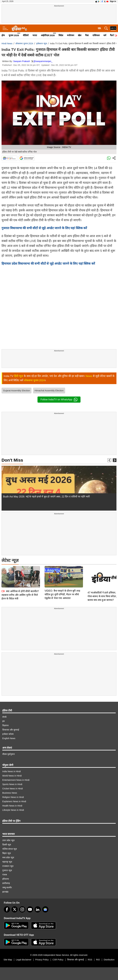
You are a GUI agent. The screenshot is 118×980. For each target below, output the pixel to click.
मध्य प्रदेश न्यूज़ (8, 857)
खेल (80, 35)
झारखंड (5, 892)
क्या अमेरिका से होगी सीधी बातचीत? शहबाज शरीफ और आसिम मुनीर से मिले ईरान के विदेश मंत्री (20, 573)
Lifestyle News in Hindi (13, 810)
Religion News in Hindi (13, 797)
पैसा (87, 35)
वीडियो (26, 35)
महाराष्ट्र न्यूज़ (7, 862)
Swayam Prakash (22, 61)
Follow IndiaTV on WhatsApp (59, 400)
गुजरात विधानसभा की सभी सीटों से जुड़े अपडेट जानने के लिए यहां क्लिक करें (44, 228)
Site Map (8, 960)
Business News (10, 793)
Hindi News (7, 43)
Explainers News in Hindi (14, 801)
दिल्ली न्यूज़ (7, 845)
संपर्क (4, 717)
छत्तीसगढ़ (6, 883)
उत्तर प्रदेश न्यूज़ (8, 840)
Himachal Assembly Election (49, 390)
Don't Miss (12, 460)
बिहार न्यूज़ (7, 853)
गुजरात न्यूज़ (7, 870)
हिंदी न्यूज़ (19, 376)
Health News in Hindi (12, 806)
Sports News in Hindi (12, 784)
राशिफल (96, 35)
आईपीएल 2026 (48, 35)
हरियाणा (6, 879)
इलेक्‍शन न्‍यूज (42, 43)
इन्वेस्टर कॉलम (8, 734)
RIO (98, 960)
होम (3, 35)
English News (9, 738)
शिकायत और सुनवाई (11, 730)
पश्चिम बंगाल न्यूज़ (10, 849)
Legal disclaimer (24, 960)
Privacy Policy (42, 960)
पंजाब (5, 875)
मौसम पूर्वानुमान (9, 754)
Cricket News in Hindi (13, 789)
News (89, 376)
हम (3, 721)
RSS (90, 960)
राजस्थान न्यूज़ (8, 866)
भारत (35, 35)
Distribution (109, 960)
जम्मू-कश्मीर (7, 887)
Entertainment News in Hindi (16, 780)
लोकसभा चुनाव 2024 (24, 43)
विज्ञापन (5, 725)
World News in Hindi (12, 776)
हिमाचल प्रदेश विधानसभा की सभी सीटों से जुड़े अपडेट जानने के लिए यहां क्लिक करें (48, 264)
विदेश (61, 35)
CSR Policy (58, 960)
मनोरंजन (71, 35)
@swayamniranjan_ (43, 61)
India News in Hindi (12, 771)
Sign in (113, 1)
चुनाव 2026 (14, 35)
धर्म (105, 35)
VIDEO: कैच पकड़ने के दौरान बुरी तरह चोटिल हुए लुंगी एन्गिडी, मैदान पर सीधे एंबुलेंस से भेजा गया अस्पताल (62, 573)
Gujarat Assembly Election (17, 390)
